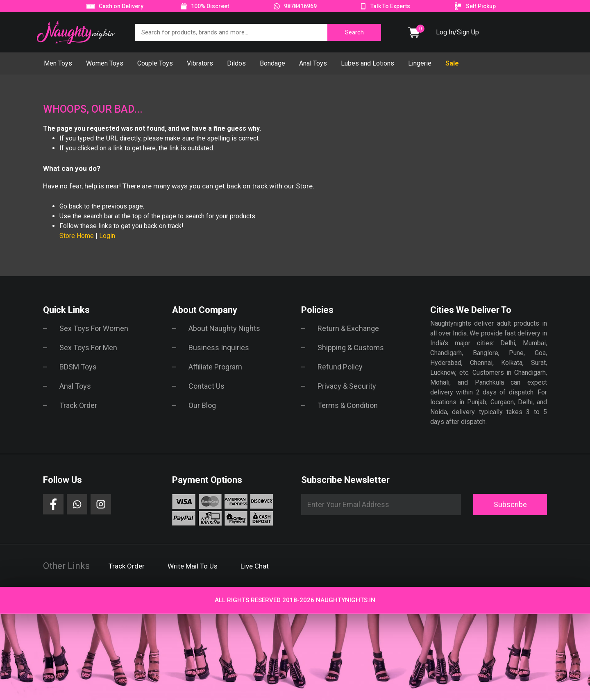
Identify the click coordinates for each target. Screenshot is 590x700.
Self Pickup (481, 6)
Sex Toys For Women (94, 328)
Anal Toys (75, 386)
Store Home (77, 236)
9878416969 (300, 6)
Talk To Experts (390, 6)
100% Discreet (210, 6)
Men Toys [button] (58, 63)
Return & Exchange (348, 328)
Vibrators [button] (200, 63)
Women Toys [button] (105, 63)
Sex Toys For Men (88, 348)
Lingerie (420, 63)
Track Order (78, 405)
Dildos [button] (236, 63)
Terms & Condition (348, 405)
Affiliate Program (215, 367)
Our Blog (202, 405)
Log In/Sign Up (457, 32)
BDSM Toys (78, 367)
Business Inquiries (219, 348)
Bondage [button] (272, 63)
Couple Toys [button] (155, 63)
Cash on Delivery (121, 6)
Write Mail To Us (193, 566)
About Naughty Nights (224, 328)
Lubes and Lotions (368, 63)
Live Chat (255, 566)
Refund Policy (340, 367)
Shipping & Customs (351, 348)
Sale (452, 63)
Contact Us (206, 386)
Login (107, 236)
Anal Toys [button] (313, 63)
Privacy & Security (347, 386)
